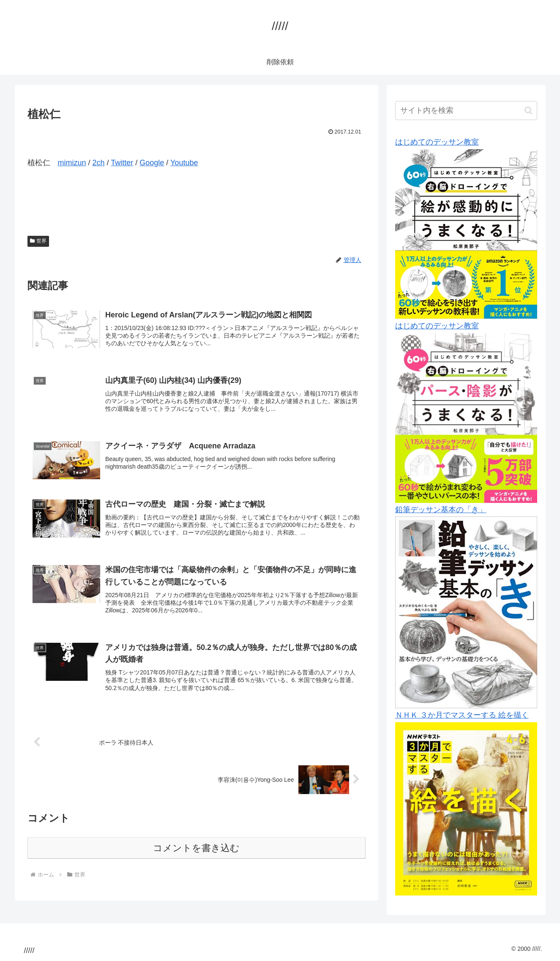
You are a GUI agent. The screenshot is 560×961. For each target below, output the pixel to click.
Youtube (184, 163)
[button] (529, 111)
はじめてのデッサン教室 (437, 142)
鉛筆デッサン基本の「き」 (441, 510)
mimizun (72, 163)
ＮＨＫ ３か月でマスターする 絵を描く (462, 715)
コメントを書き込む (196, 855)
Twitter (122, 163)
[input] (466, 111)
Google (152, 163)
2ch (99, 163)
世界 (38, 241)
